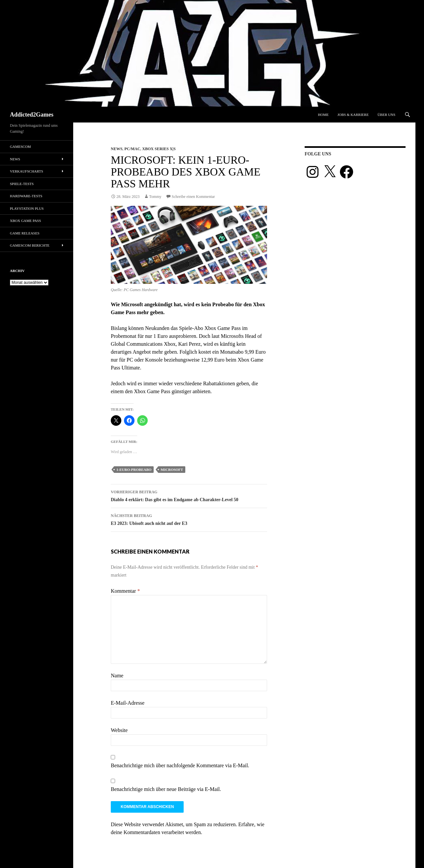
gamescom (20, 147)
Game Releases (25, 233)
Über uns (386, 115)
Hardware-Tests (26, 196)
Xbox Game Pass (25, 221)
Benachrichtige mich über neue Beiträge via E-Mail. (166, 789)
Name (117, 676)
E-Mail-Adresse (128, 703)
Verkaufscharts (27, 171)
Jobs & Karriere (353, 115)
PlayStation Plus (27, 208)
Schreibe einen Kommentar (193, 197)
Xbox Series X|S (159, 149)
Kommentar (125, 591)
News (117, 149)
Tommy (155, 197)
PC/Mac (132, 149)
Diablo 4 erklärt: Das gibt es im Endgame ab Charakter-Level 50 (189, 495)
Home (323, 115)
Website (119, 730)
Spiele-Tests (22, 184)
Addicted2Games (32, 115)
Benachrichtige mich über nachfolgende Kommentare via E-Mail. (180, 765)
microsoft (172, 470)
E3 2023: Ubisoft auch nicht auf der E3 (189, 519)
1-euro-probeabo (134, 470)
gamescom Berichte (30, 245)
